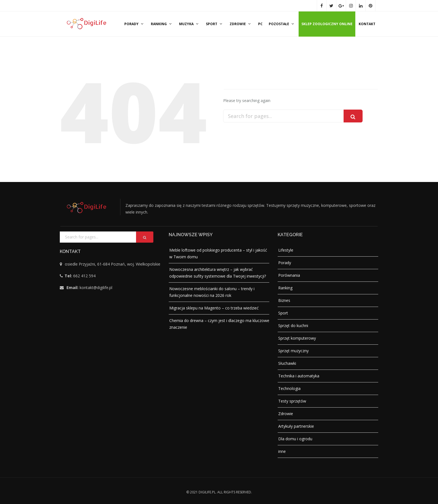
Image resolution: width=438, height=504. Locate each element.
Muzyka (189, 24)
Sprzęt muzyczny (293, 351)
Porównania (289, 275)
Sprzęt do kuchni (293, 326)
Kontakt (367, 24)
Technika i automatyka (299, 376)
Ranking (162, 24)
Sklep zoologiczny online (327, 24)
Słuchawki (287, 363)
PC (260, 24)
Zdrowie (241, 24)
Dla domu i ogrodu (295, 439)
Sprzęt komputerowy (297, 338)
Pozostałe (282, 24)
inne (282, 451)
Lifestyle (286, 250)
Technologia (289, 388)
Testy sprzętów (292, 401)
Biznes (284, 300)
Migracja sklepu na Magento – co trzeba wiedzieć (214, 308)
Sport (215, 24)
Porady (135, 24)
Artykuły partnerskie (296, 426)
